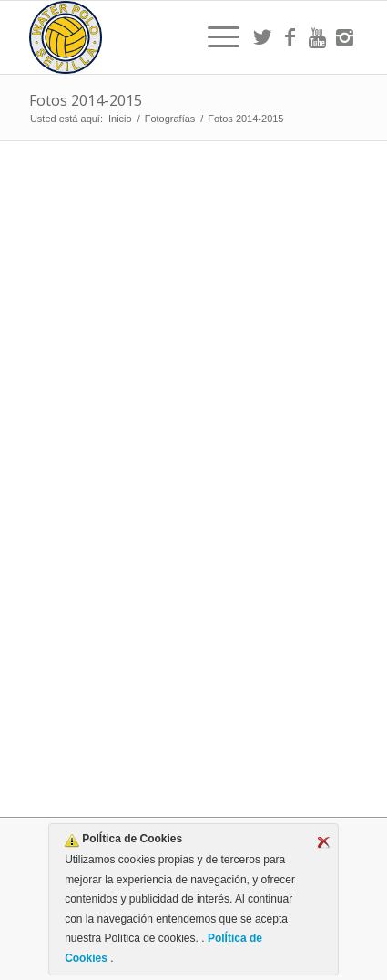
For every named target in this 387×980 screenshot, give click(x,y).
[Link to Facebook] (290, 37)
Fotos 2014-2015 (86, 100)
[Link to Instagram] (344, 37)
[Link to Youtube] (317, 37)
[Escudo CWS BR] (161, 37)
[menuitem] (214, 37)
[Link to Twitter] (262, 37)
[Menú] (214, 37)
